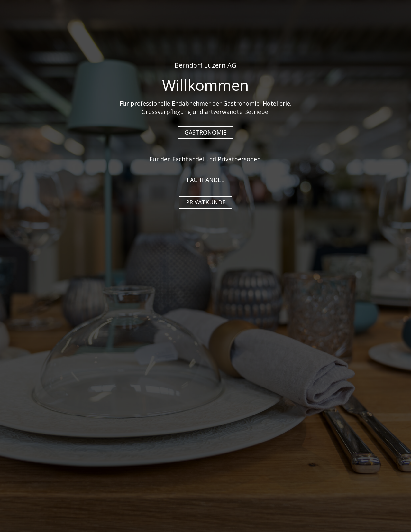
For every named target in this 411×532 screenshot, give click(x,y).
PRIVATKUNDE (206, 202)
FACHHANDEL (205, 180)
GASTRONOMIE (205, 132)
